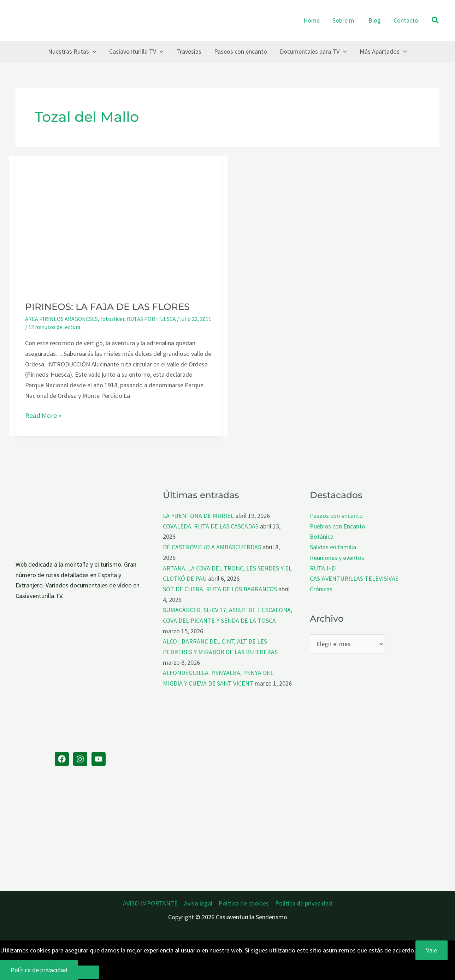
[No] (89, 972)
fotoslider (112, 319)
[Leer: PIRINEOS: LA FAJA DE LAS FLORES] (118, 223)
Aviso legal (198, 903)
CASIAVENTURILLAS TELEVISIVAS (354, 578)
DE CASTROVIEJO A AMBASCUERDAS (212, 547)
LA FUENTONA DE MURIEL (198, 516)
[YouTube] (99, 759)
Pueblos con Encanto (338, 526)
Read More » (43, 416)
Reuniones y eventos (337, 558)
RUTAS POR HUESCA (151, 319)
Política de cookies (244, 903)
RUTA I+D (323, 568)
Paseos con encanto (336, 516)
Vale (432, 950)
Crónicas (321, 589)
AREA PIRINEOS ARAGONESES (61, 319)
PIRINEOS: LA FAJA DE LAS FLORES (107, 307)
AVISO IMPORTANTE (150, 903)
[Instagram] (80, 759)
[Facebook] (62, 759)
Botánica (322, 536)
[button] (436, 21)
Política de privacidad (304, 903)
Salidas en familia (333, 547)
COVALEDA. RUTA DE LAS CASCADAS (211, 526)
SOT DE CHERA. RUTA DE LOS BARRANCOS (220, 589)
